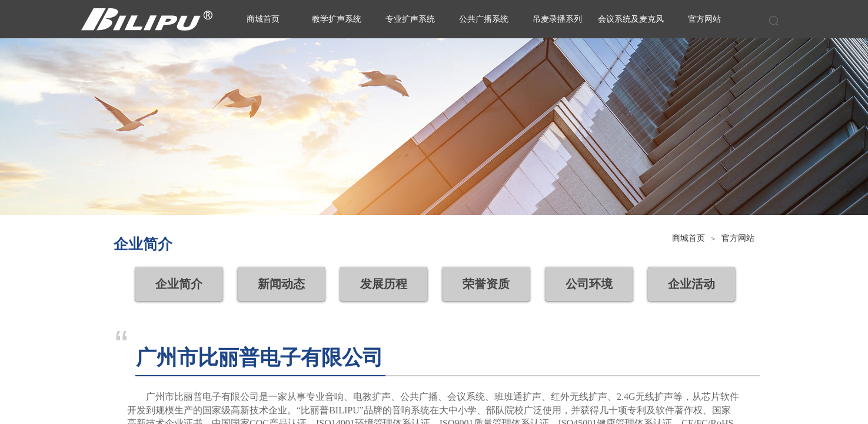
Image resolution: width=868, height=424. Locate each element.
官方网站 (738, 238)
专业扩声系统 (410, 19)
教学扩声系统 (337, 19)
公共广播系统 (484, 19)
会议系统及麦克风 (631, 19)
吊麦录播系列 (557, 19)
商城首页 (689, 238)
